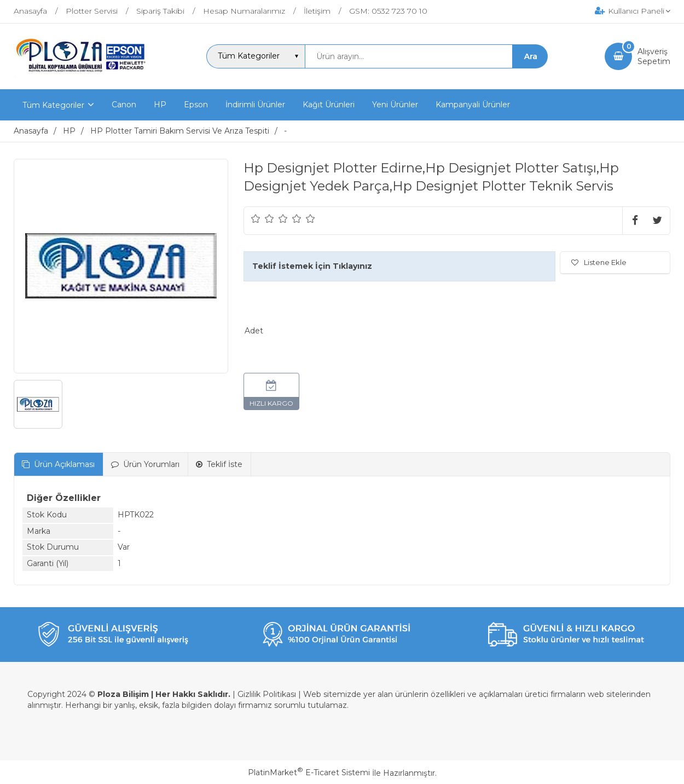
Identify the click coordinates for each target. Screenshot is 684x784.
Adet (254, 331)
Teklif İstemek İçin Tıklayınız (312, 266)
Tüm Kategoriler (53, 105)
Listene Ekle (599, 262)
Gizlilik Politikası (267, 694)
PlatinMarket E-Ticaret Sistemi (309, 773)
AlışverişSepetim (654, 56)
